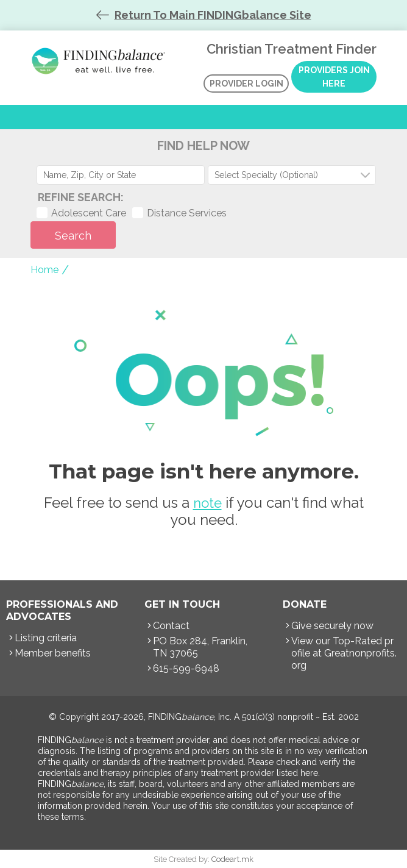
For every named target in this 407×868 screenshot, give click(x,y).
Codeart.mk (232, 859)
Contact (171, 626)
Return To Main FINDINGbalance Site (213, 15)
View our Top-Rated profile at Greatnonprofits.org (344, 653)
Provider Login (246, 84)
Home (44, 270)
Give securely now (332, 626)
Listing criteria (46, 638)
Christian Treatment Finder (101, 61)
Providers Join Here (334, 77)
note (207, 503)
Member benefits (53, 653)
